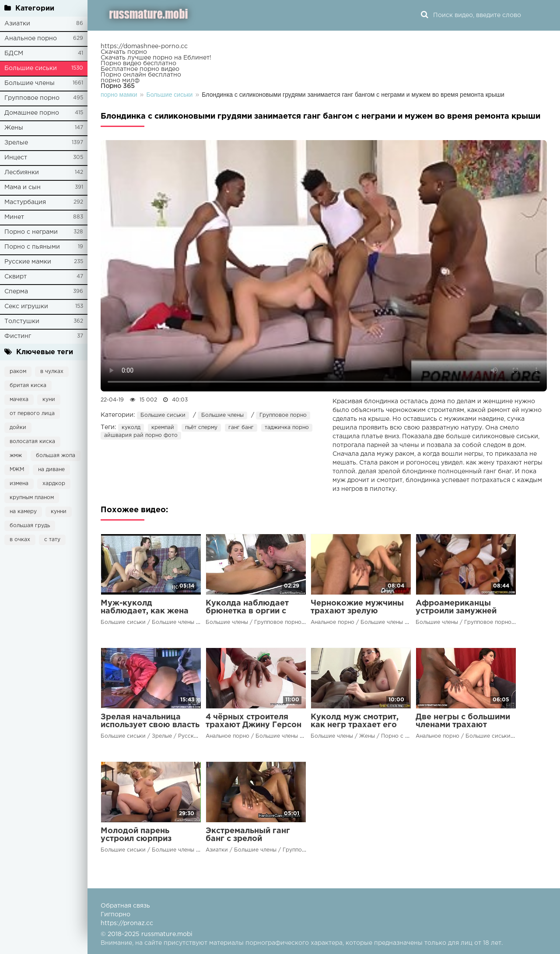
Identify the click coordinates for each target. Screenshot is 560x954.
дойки (18, 428)
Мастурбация (25, 202)
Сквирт (16, 277)
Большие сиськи (31, 68)
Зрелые (16, 143)
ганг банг (241, 428)
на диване (51, 470)
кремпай (163, 428)
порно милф (120, 81)
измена (19, 484)
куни (49, 400)
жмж (16, 456)
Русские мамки (28, 262)
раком (18, 371)
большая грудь (30, 526)
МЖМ (17, 470)
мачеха (19, 400)
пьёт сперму (201, 428)
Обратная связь (125, 906)
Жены (14, 128)
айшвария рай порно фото (141, 435)
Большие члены (30, 83)
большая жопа (56, 456)
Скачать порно (124, 52)
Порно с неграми (31, 232)
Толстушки (22, 321)
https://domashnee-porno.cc (144, 46)
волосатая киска (32, 442)
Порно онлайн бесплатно (141, 75)
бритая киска (28, 385)
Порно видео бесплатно (138, 63)
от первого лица (32, 414)
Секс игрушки (26, 306)
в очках (20, 540)
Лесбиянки (22, 172)
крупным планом (32, 498)
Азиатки (17, 24)
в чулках (52, 371)
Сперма (16, 292)
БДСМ (14, 53)
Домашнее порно (32, 113)
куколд (131, 428)
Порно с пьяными (32, 247)
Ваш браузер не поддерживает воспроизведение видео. (324, 266)
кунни (59, 512)
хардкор (54, 484)
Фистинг (18, 336)
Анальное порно (31, 39)
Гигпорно (115, 915)
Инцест (16, 158)
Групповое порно (32, 98)
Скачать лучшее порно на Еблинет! (156, 58)
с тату (52, 540)
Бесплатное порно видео (140, 69)
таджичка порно (287, 428)
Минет (14, 217)
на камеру (23, 512)
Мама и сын (23, 187)
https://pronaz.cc (127, 923)
